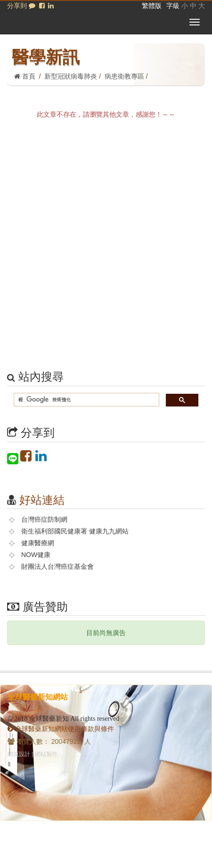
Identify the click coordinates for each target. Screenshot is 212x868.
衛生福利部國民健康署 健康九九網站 (75, 531)
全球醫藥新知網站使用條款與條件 (61, 729)
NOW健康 (36, 555)
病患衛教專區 (124, 76)
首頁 (25, 76)
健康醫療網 (38, 543)
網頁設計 (19, 754)
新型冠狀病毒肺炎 (71, 76)
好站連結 (42, 500)
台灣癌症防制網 (44, 519)
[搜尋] (86, 400)
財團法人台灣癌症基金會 (57, 566)
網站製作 (46, 754)
